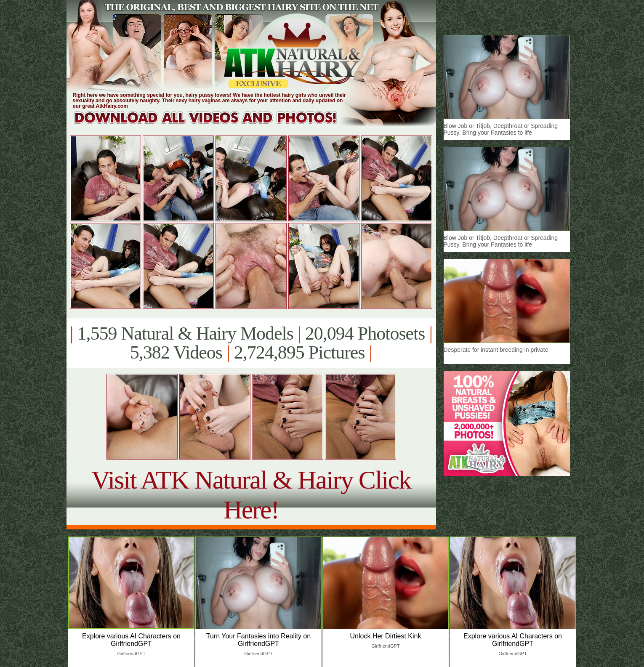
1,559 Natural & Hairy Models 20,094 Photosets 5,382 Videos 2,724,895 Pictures (251, 343)
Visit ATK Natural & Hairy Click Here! (251, 495)
